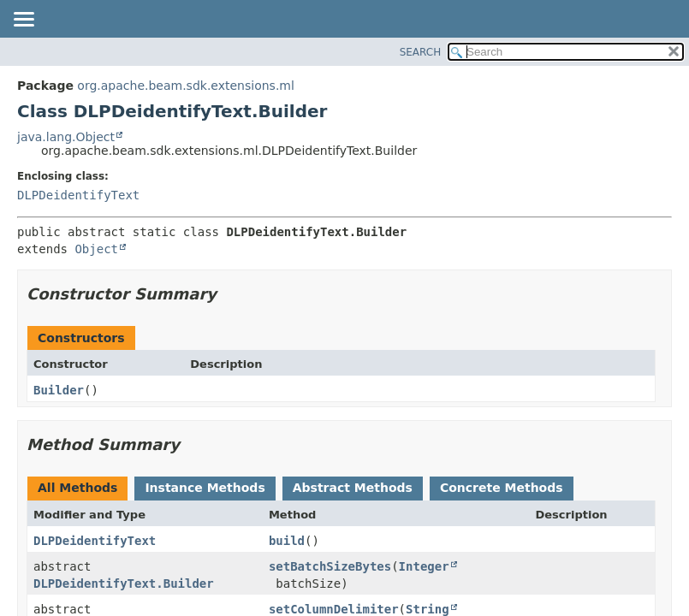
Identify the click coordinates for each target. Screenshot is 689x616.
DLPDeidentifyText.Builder (124, 583)
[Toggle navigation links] (23, 21)
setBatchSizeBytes (330, 566)
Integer (424, 566)
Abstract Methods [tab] (353, 488)
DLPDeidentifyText (78, 195)
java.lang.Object (66, 137)
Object (96, 249)
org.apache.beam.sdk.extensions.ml (186, 86)
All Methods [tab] (77, 488)
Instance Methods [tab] (205, 488)
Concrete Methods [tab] (502, 488)
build (287, 541)
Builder (59, 390)
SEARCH (421, 52)
